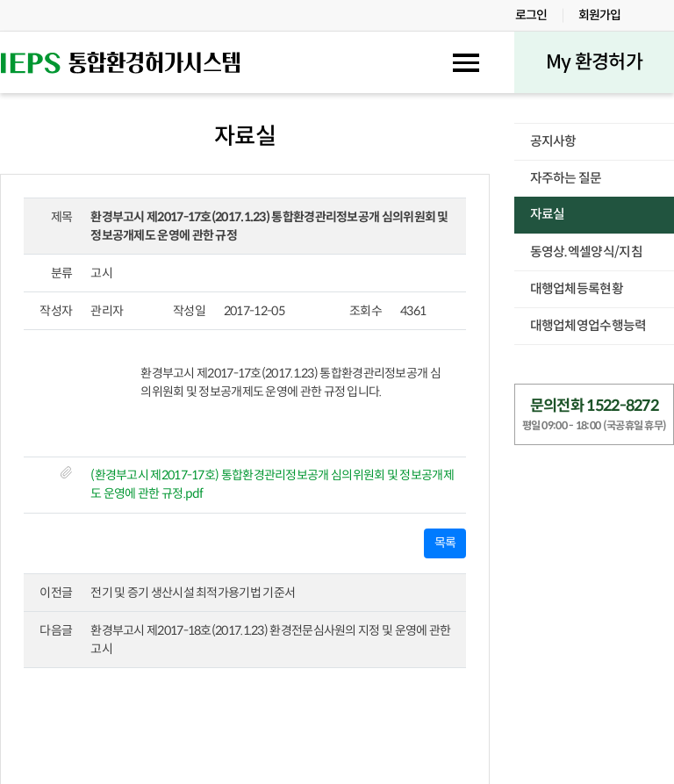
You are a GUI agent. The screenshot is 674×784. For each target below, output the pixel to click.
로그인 (531, 15)
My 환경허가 (594, 62)
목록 (445, 543)
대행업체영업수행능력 (588, 326)
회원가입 (600, 15)
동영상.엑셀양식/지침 (586, 252)
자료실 (548, 214)
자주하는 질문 (566, 178)
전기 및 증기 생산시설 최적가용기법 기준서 (193, 593)
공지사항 (553, 141)
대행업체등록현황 (577, 289)
